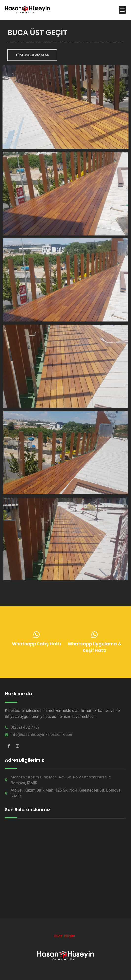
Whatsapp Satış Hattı (37, 645)
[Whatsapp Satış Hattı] (37, 636)
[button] (122, 10)
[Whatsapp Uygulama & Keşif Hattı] (94, 636)
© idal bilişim (64, 936)
